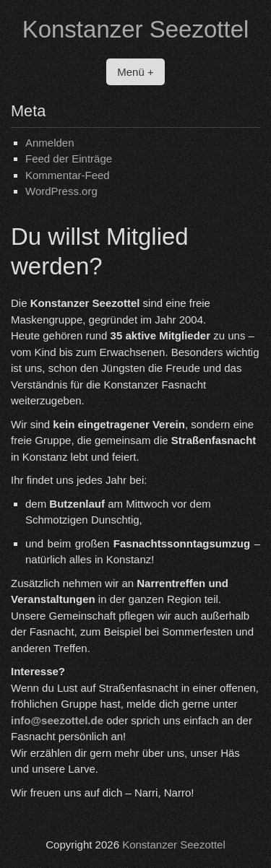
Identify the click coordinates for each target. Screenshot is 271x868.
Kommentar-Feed (68, 175)
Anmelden (50, 143)
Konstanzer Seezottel (136, 29)
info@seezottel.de (57, 720)
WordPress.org (61, 191)
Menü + (135, 72)
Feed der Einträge (69, 159)
